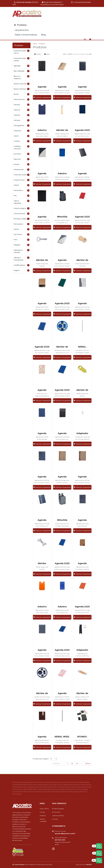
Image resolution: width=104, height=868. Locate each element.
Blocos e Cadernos (22, 77)
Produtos (22, 25)
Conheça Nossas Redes (81, 2)
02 (72, 763)
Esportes (22, 159)
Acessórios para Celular (22, 59)
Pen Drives (22, 234)
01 (68, 763)
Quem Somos (44, 809)
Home (35, 44)
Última (88, 763)
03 (77, 763)
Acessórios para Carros (22, 52)
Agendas (22, 66)
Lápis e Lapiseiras (22, 202)
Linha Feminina (22, 214)
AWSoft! (89, 865)
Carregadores (22, 126)
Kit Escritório (56, 812)
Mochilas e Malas (22, 219)
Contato (42, 812)
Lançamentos (22, 30)
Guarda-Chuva (22, 180)
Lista (47, 54)
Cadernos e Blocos (58, 816)
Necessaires (22, 224)
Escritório (22, 154)
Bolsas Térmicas (22, 89)
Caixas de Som (22, 99)
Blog (43, 35)
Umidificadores (22, 265)
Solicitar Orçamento (42, 97)
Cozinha (22, 141)
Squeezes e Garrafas (22, 251)
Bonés (22, 94)
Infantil (22, 185)
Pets (22, 240)
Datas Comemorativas (26, 35)
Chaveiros (22, 131)
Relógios (22, 245)
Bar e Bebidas (22, 71)
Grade (38, 54)
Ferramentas (22, 170)
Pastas (22, 229)
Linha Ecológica (22, 208)
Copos (22, 136)
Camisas (22, 105)
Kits (22, 196)
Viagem (22, 270)
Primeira (56, 763)
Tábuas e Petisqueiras (22, 259)
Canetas (22, 115)
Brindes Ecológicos (58, 809)
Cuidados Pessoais (22, 147)
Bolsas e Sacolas (22, 84)
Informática (22, 190)
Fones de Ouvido (22, 175)
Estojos (22, 164)
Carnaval (22, 120)
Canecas (22, 110)
